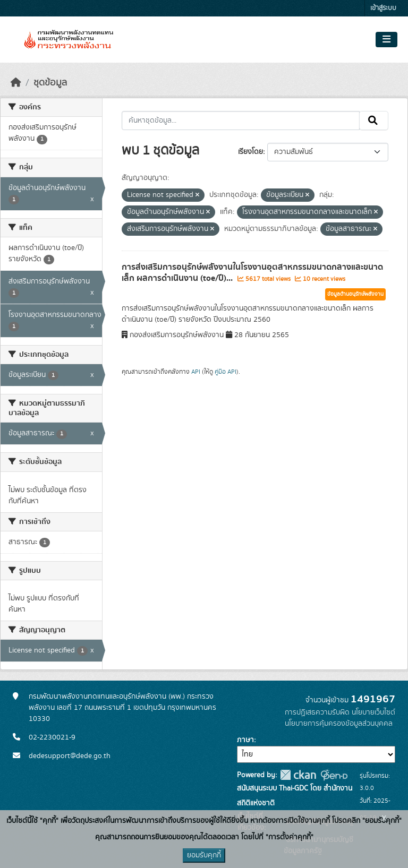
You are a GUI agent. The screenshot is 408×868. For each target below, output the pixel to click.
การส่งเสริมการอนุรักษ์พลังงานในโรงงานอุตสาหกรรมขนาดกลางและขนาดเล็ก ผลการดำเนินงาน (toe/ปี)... (252, 273)
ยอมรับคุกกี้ (204, 855)
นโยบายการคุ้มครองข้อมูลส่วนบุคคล (339, 724)
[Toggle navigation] (386, 40)
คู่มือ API (226, 372)
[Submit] (374, 121)
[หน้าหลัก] (16, 83)
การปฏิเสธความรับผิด (317, 712)
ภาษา (245, 740)
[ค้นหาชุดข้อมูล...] (241, 121)
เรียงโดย (250, 152)
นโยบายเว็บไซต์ (373, 712)
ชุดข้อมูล (50, 83)
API (196, 372)
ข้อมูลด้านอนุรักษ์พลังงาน (355, 294)
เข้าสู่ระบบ (383, 8)
